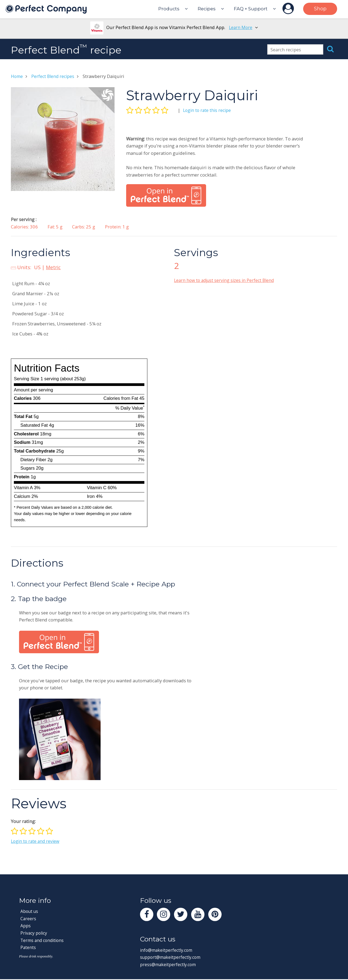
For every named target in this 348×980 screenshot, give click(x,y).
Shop (320, 9)
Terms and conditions (43, 940)
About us (30, 911)
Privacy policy (35, 933)
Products (169, 9)
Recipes (207, 9)
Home (17, 76)
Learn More (241, 27)
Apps (26, 926)
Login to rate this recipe (208, 110)
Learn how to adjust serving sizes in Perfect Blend (226, 280)
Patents (28, 947)
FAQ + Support (251, 9)
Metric (54, 267)
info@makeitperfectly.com (168, 951)
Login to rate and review (36, 841)
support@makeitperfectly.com (172, 958)
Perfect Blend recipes (55, 76)
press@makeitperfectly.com (169, 965)
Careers (28, 918)
